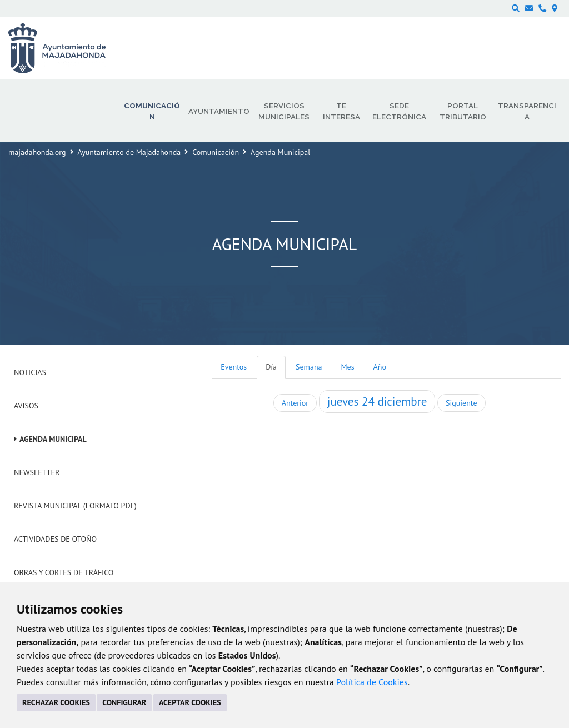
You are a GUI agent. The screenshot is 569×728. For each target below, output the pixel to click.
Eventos (234, 367)
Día (271, 367)
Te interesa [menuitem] (341, 111)
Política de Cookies (372, 682)
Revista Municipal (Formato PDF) (75, 506)
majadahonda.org (37, 152)
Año (380, 367)
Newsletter (37, 472)
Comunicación (216, 152)
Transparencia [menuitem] (527, 111)
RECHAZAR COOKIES (56, 702)
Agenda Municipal (53, 439)
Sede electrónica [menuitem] (399, 111)
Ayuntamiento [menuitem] (219, 111)
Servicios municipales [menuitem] (284, 111)
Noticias (30, 372)
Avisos (26, 406)
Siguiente (461, 403)
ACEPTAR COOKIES (190, 702)
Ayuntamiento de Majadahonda (129, 152)
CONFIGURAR (124, 702)
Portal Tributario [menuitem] (463, 111)
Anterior (295, 403)
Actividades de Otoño (55, 539)
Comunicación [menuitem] (152, 111)
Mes (348, 367)
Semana (309, 367)
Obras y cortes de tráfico (64, 572)
